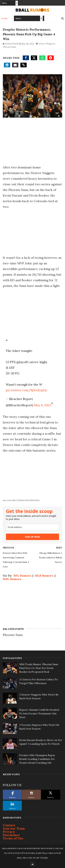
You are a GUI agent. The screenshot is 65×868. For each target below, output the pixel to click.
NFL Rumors (22, 576)
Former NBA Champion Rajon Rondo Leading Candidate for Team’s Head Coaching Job (37, 759)
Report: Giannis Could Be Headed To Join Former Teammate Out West (39, 713)
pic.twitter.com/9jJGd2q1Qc (27, 390)
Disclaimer (11, 835)
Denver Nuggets (47, 44)
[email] (32, 527)
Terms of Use (13, 838)
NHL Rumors (12, 579)
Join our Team (14, 828)
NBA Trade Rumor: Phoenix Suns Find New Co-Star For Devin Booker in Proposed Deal (39, 668)
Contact (9, 825)
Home (4, 19)
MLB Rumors (44, 576)
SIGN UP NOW (32, 537)
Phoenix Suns (10, 47)
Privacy (9, 832)
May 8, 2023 (43, 405)
